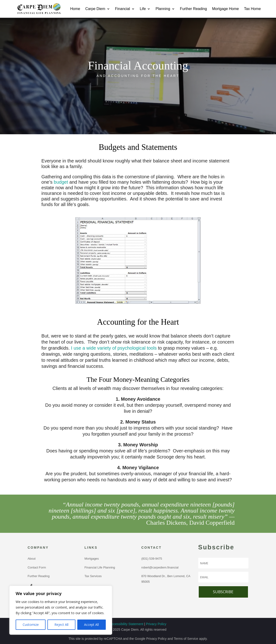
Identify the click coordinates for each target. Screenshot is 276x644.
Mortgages (92, 559)
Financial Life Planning (100, 567)
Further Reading (194, 9)
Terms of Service (186, 639)
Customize (31, 625)
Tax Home (252, 9)
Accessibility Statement (127, 624)
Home (75, 9)
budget (61, 182)
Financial (123, 9)
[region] (61, 610)
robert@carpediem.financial (160, 567)
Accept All (91, 625)
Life (143, 9)
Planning (163, 9)
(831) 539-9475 (152, 559)
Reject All (61, 625)
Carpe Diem (95, 9)
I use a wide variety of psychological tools (114, 348)
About (32, 559)
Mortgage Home (225, 9)
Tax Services (93, 576)
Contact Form (37, 567)
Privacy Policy (156, 624)
